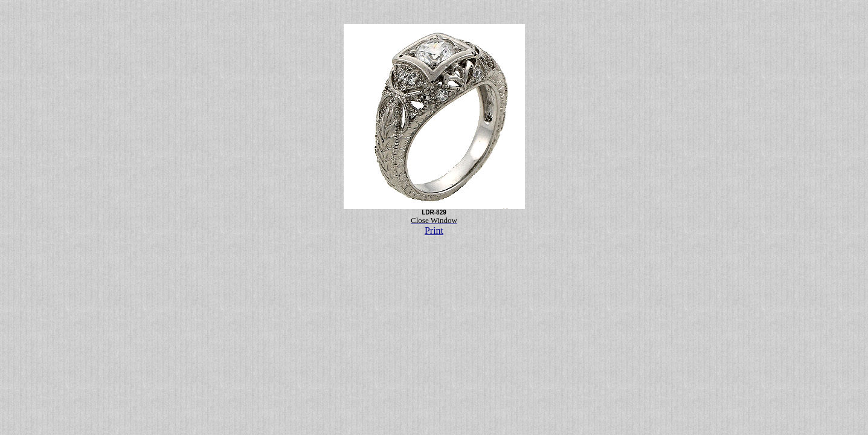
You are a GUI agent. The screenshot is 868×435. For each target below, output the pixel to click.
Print (434, 230)
